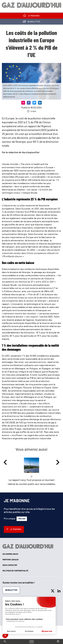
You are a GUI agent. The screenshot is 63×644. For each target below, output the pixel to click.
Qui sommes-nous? (10, 554)
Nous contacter (10, 565)
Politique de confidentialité (15, 571)
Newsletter (32, 22)
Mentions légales (10, 560)
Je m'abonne (31, 16)
